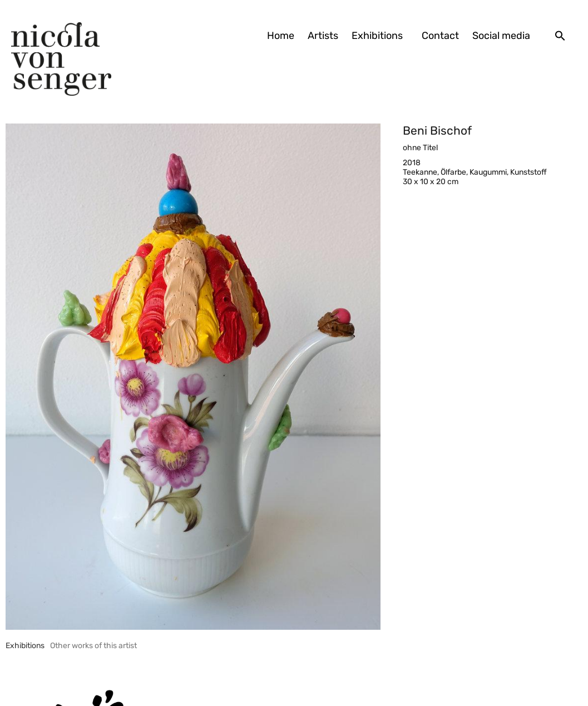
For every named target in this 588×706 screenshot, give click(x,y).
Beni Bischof (437, 130)
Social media (501, 36)
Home (281, 36)
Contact (440, 36)
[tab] (25, 646)
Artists (323, 36)
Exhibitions (380, 36)
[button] (560, 36)
